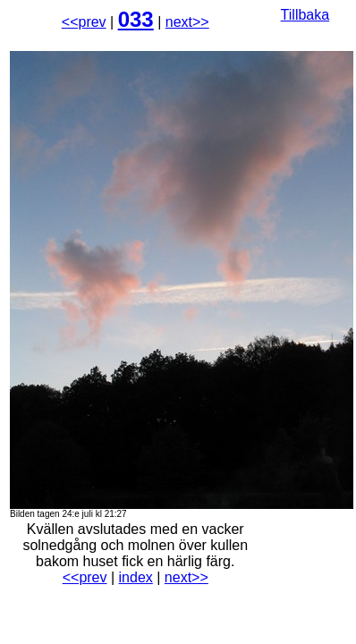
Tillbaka (305, 15)
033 (136, 19)
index (136, 577)
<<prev (84, 22)
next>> (187, 22)
